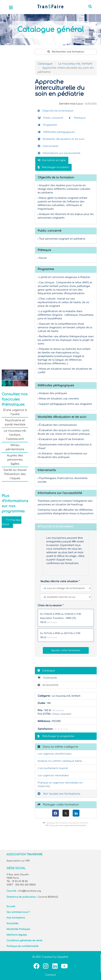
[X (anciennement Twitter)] (66, 813)
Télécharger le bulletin (53, 167)
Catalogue (45, 64)
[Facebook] (56, 813)
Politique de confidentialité (22, 946)
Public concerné (50, 118)
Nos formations (16, 918)
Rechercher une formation (66, 52)
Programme (47, 125)
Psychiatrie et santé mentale (15, 422)
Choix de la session (50, 605)
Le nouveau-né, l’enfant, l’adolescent (15, 435)
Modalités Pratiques (18, 929)
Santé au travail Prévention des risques (15, 474)
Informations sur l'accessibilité (59, 153)
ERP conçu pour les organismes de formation (66, 825)
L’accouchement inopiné (53, 768)
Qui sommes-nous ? (18, 912)
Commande (47, 678)
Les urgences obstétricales (55, 754)
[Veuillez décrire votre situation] (66, 597)
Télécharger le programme (56, 736)
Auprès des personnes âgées (15, 460)
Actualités (12, 924)
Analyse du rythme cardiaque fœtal (60, 761)
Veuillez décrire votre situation (59, 581)
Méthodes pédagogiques (56, 132)
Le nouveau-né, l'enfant (75, 64)
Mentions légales (17, 935)
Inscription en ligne (52, 160)
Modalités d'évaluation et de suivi (61, 139)
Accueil (11, 906)
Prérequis (77, 118)
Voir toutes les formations (59, 794)
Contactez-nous (12, 522)
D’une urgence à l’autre (15, 412)
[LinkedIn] (76, 813)
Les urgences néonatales (53, 775)
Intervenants (48, 146)
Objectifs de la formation (55, 111)
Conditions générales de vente (24, 941)
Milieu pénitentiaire (15, 447)
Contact (51, 975)
